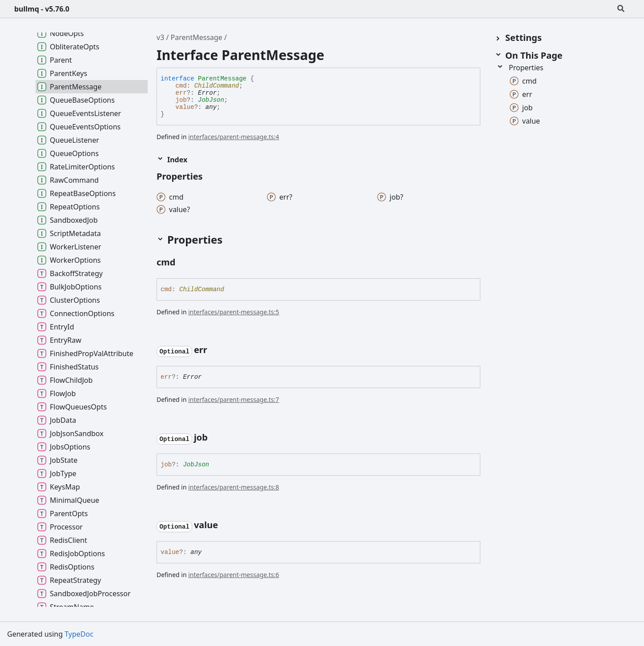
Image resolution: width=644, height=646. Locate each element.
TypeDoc (79, 634)
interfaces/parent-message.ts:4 (233, 137)
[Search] (621, 9)
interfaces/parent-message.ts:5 (233, 312)
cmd (181, 86)
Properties (520, 68)
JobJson (211, 100)
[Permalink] (183, 263)
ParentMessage (197, 37)
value (185, 107)
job (181, 100)
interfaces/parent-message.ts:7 (233, 399)
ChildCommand (217, 86)
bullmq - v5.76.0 (42, 9)
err (181, 93)
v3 (160, 37)
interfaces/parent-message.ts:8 (233, 487)
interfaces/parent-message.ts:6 (233, 575)
